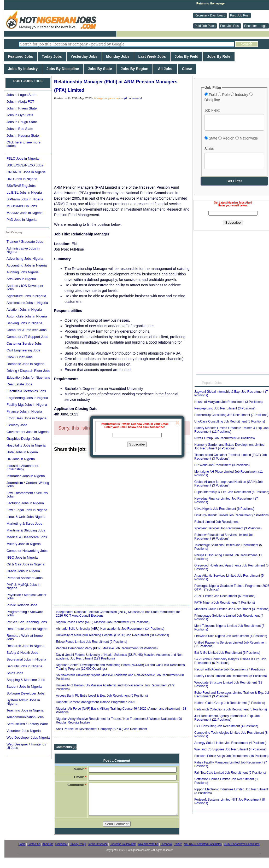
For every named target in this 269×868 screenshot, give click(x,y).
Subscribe (137, 444)
